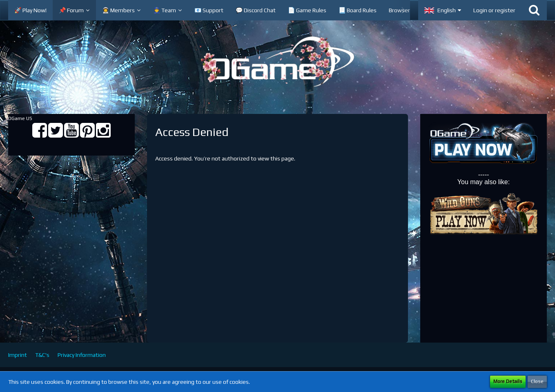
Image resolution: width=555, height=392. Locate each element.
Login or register (494, 10)
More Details (508, 381)
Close (537, 381)
